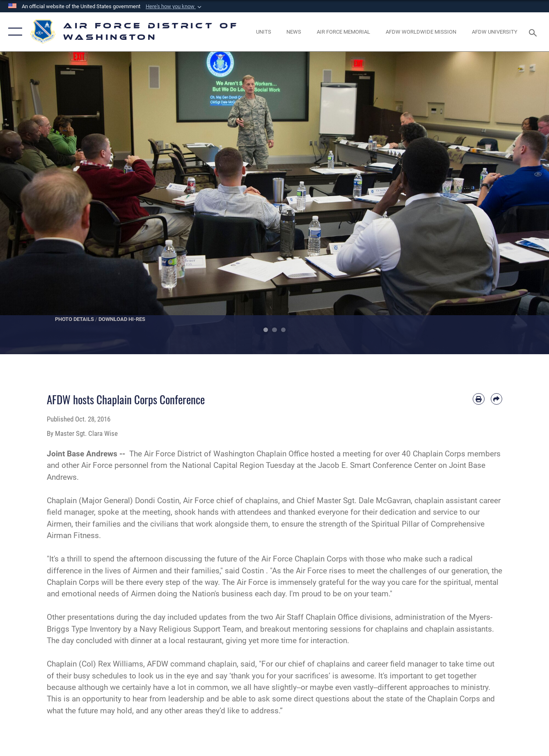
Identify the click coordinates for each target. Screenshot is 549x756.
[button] (174, 7)
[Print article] (478, 399)
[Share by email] (496, 399)
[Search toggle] (534, 32)
